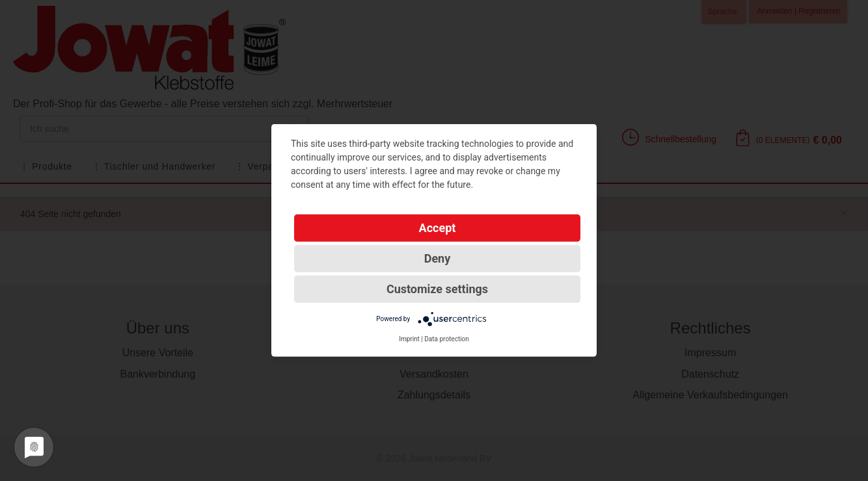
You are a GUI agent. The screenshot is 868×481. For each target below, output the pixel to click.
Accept (438, 228)
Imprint (409, 339)
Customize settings (437, 289)
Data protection (447, 339)
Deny (438, 258)
